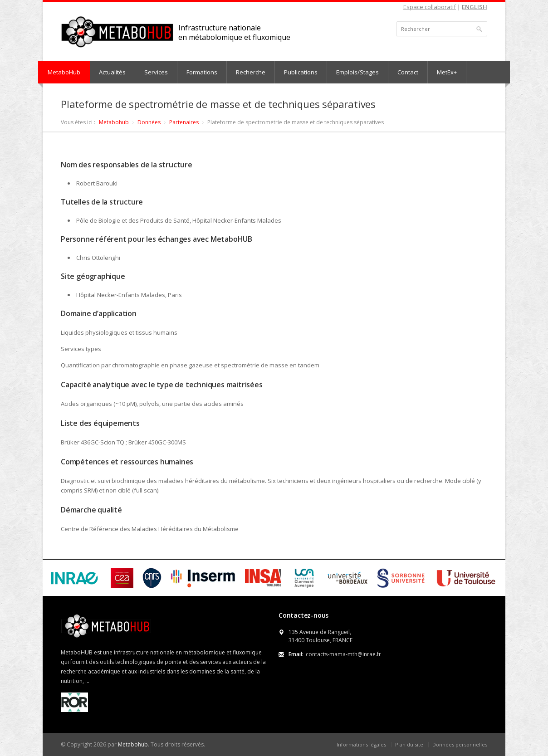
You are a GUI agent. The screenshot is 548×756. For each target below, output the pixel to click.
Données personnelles (460, 744)
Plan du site (409, 744)
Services (156, 72)
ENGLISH (475, 7)
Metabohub (114, 122)
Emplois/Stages (357, 72)
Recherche (251, 72)
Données (149, 122)
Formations (202, 72)
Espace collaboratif (430, 7)
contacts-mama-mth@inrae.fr (343, 654)
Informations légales (361, 744)
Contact (408, 72)
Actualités (112, 72)
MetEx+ (447, 72)
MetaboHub (64, 72)
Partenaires (184, 122)
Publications (301, 72)
